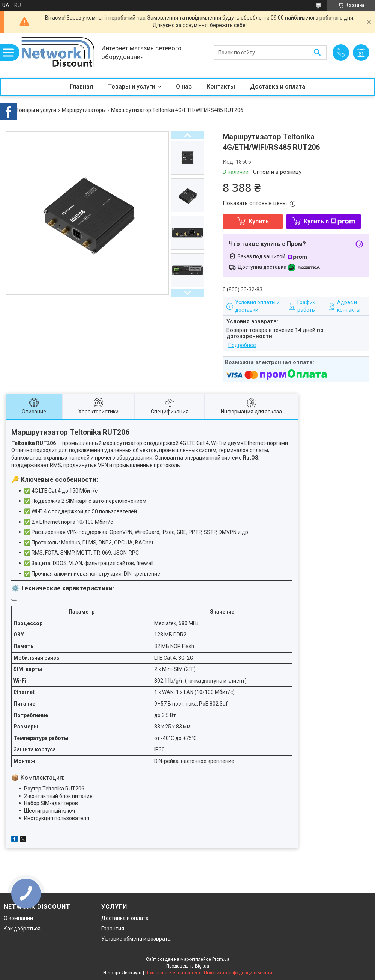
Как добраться (22, 929)
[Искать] (317, 52)
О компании (18, 918)
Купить (259, 221)
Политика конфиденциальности (238, 973)
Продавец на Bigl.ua (188, 966)
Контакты (221, 87)
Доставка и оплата (278, 87)
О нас (184, 87)
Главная (82, 87)
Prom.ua (221, 959)
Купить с (329, 221)
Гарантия (113, 929)
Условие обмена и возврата (136, 939)
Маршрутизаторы (84, 110)
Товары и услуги (132, 87)
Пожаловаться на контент (173, 973)
